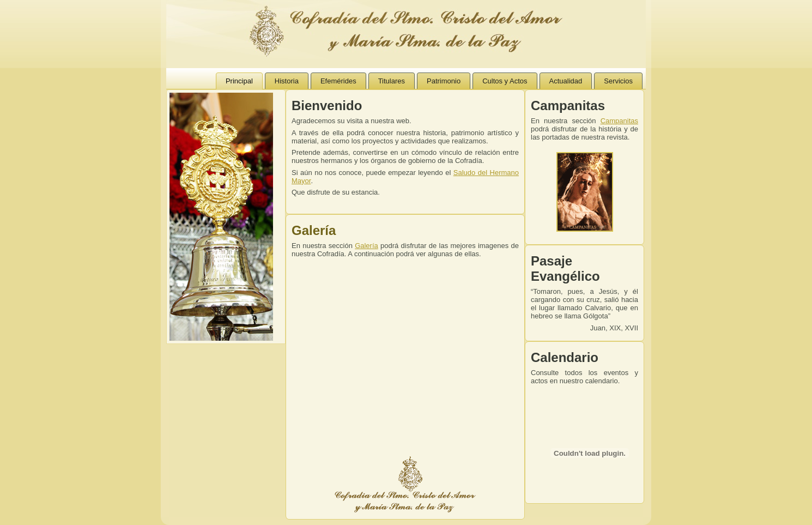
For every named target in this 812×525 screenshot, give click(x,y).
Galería (314, 230)
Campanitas (619, 121)
